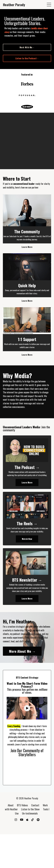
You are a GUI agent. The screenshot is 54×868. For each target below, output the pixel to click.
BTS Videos (22, 805)
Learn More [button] (27, 247)
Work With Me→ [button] (27, 47)
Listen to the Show (30, 809)
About (11, 805)
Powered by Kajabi (27, 827)
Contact (35, 805)
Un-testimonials (30, 813)
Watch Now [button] (27, 539)
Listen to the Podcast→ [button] (27, 58)
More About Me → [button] (22, 651)
